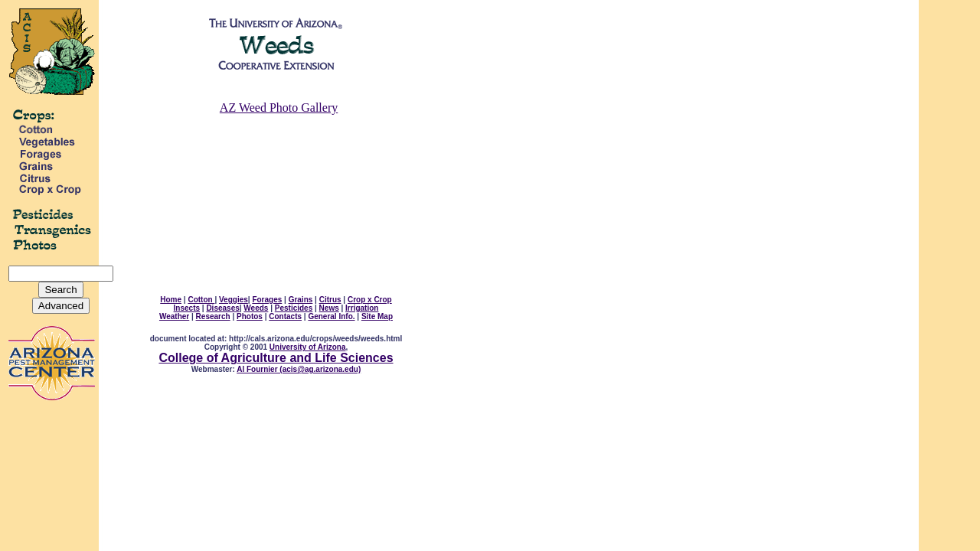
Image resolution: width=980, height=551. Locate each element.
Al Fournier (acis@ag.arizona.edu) (299, 369)
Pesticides (294, 308)
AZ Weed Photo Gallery (279, 108)
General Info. (331, 316)
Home (171, 300)
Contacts (285, 316)
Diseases (222, 308)
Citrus (330, 300)
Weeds (256, 308)
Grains (301, 300)
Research (213, 316)
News (329, 308)
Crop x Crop (370, 300)
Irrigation (362, 308)
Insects (187, 308)
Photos (250, 316)
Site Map (377, 316)
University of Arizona (308, 347)
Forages (267, 300)
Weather (174, 316)
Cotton (201, 300)
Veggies (234, 300)
